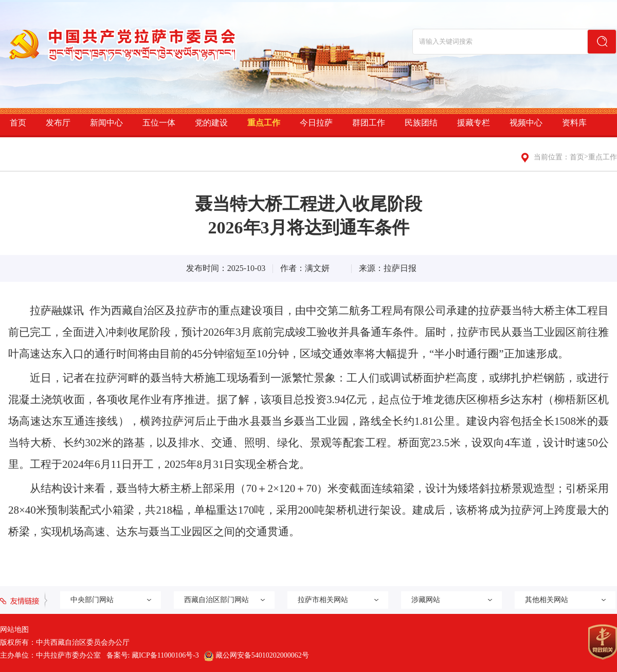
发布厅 (58, 123)
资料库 (574, 123)
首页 (18, 123)
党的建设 (211, 123)
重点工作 (264, 123)
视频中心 (526, 123)
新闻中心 (106, 123)
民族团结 (421, 123)
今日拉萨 (316, 123)
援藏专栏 (474, 123)
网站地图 (14, 630)
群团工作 (369, 123)
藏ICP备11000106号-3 (165, 655)
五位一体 (159, 123)
